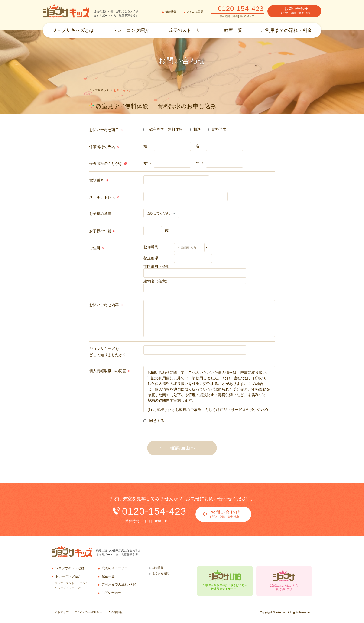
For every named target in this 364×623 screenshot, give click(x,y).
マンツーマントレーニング (71, 583)
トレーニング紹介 (131, 30)
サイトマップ (60, 612)
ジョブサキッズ (99, 90)
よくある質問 (195, 12)
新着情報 (171, 12)
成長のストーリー (187, 30)
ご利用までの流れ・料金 (286, 30)
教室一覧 (233, 30)
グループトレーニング (69, 588)
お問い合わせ (111, 593)
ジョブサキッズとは (73, 30)
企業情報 (117, 612)
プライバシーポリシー (88, 612)
